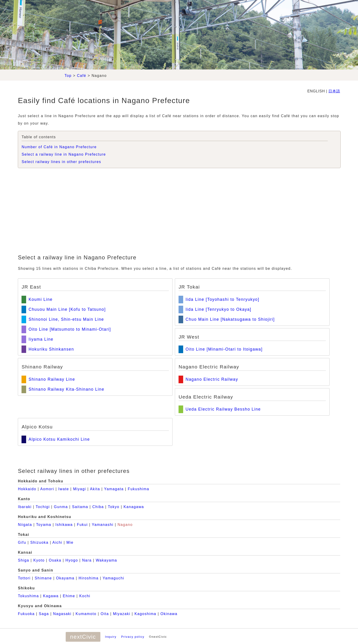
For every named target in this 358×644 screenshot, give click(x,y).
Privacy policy (133, 637)
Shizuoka (39, 542)
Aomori (47, 489)
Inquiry (111, 637)
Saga (44, 614)
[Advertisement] (179, 212)
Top (68, 76)
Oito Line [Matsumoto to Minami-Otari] (70, 329)
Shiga (23, 560)
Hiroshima (89, 578)
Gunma (61, 507)
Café (82, 76)
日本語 (334, 91)
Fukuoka (26, 614)
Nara (87, 560)
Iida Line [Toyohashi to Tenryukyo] (222, 299)
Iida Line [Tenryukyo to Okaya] (218, 309)
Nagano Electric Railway (212, 379)
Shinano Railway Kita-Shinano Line (66, 389)
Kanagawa (134, 507)
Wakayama (106, 560)
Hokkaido (27, 489)
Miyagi (80, 489)
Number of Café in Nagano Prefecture (59, 147)
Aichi (57, 542)
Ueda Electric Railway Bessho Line (223, 409)
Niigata (25, 525)
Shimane (43, 578)
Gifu (22, 542)
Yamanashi (103, 525)
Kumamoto (86, 614)
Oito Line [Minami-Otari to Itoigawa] (224, 349)
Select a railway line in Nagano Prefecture (64, 154)
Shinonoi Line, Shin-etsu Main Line (66, 319)
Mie (70, 542)
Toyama (44, 525)
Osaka (55, 560)
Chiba (98, 507)
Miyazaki (122, 614)
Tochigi (43, 507)
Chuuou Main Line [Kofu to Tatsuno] (67, 309)
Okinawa (169, 614)
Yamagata (114, 489)
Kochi (85, 596)
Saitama (80, 507)
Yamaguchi (113, 578)
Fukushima (139, 489)
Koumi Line (40, 299)
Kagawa (51, 596)
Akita (95, 489)
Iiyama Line (41, 339)
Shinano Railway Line (52, 379)
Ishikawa (64, 525)
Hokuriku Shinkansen (51, 349)
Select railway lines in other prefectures (61, 162)
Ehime (69, 596)
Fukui (82, 525)
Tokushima (28, 596)
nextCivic (83, 637)
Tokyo (114, 507)
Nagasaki (62, 614)
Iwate (64, 489)
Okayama (65, 578)
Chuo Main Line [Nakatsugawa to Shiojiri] (230, 319)
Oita (105, 614)
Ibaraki (25, 507)
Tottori (24, 578)
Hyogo (72, 560)
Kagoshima (145, 614)
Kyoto (39, 560)
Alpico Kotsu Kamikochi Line (59, 439)
